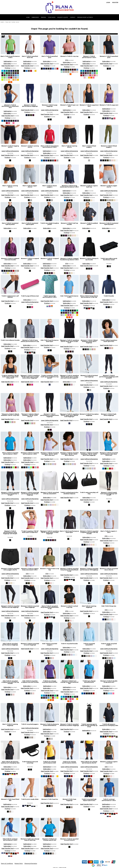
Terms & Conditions (7, 863)
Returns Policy (19, 863)
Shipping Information (31, 863)
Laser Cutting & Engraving (50, 110)
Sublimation (8, 61)
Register (115, 2)
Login (108, 2)
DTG (67, 60)
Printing (7, 68)
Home (2, 22)
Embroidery (7, 64)
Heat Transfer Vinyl (8, 66)
